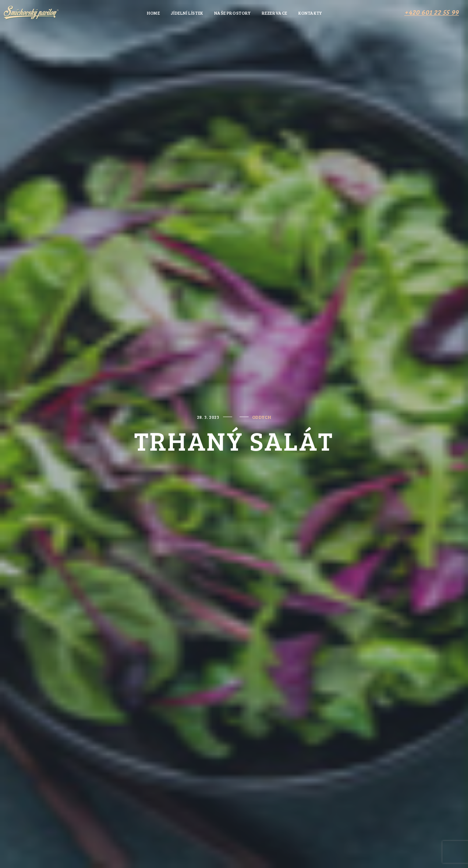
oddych (262, 417)
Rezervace (275, 13)
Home (153, 13)
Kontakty (310, 13)
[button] (431, 12)
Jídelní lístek (187, 13)
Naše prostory (233, 13)
